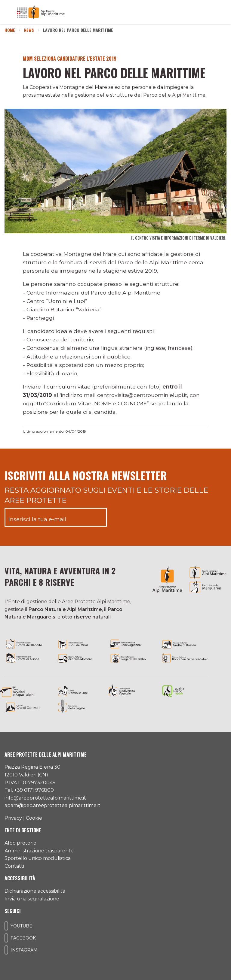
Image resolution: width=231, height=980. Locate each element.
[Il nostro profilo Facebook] (6, 938)
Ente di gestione (23, 830)
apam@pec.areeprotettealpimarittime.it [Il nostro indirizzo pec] (52, 805)
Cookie (34, 818)
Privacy (13, 818)
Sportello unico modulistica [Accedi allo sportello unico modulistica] (38, 858)
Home (10, 30)
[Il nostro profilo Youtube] (6, 926)
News (29, 30)
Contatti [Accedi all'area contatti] (14, 866)
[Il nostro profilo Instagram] (6, 950)
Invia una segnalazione (32, 899)
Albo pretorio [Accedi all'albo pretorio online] (20, 843)
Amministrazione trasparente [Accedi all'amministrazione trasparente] (39, 851)
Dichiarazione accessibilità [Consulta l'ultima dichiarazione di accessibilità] (35, 891)
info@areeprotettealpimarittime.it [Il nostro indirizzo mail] (45, 798)
